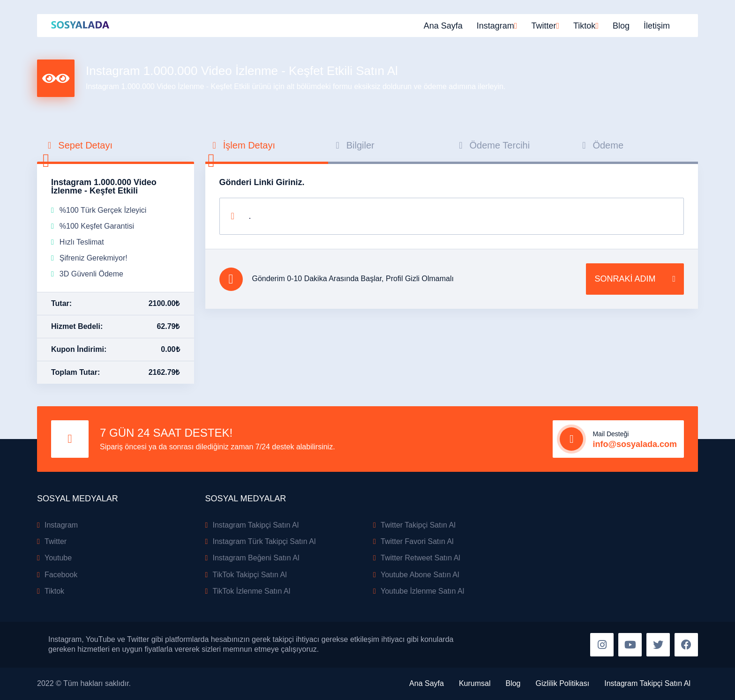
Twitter (56, 541)
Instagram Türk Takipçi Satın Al (264, 541)
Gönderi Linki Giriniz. (262, 182)
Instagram (61, 525)
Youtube (58, 558)
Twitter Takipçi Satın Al (418, 525)
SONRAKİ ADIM (635, 279)
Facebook (61, 575)
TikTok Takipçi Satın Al (250, 575)
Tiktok (54, 591)
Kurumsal (475, 683)
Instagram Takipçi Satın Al (256, 525)
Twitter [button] (544, 26)
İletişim (657, 26)
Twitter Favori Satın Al (417, 541)
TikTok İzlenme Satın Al (252, 591)
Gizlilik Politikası (563, 683)
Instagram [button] (495, 26)
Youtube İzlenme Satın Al (422, 591)
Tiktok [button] (584, 26)
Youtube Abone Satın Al (420, 575)
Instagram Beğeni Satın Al (256, 558)
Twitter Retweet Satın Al (420, 558)
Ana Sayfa (443, 26)
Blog (621, 26)
